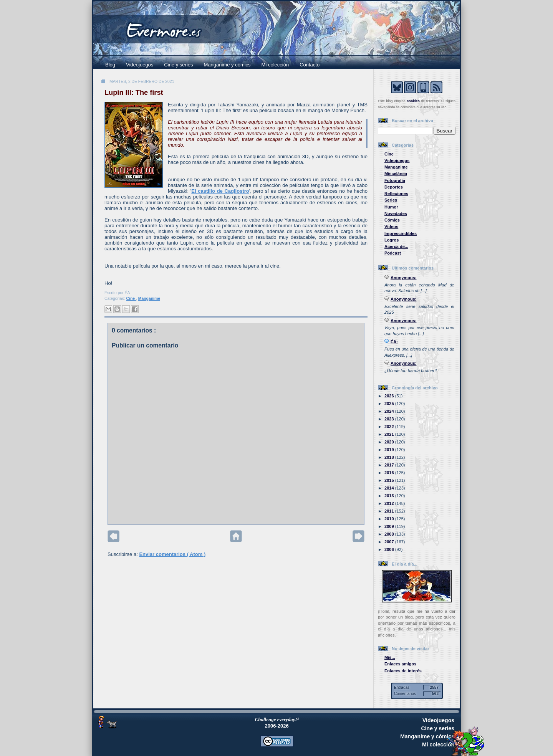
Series (391, 200)
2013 (390, 496)
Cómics (392, 220)
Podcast (393, 253)
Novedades (396, 213)
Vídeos (391, 227)
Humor (391, 207)
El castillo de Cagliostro (220, 191)
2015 (390, 480)
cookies (413, 101)
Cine (131, 299)
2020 (390, 442)
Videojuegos (140, 65)
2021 (390, 434)
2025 (390, 404)
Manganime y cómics (227, 65)
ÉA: (394, 342)
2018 (390, 457)
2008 (390, 534)
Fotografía (395, 180)
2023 (390, 419)
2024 (390, 411)
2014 (390, 488)
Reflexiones (396, 194)
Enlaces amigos (401, 664)
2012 (390, 503)
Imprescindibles (401, 233)
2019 (390, 450)
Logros (392, 240)
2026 (390, 396)
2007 (390, 542)
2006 (390, 549)
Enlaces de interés (403, 671)
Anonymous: (404, 278)
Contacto (310, 65)
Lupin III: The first (134, 93)
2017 (390, 465)
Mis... (390, 657)
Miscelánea (396, 174)
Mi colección (275, 65)
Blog (110, 65)
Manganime (149, 299)
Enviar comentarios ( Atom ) (172, 554)
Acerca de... (396, 246)
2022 (390, 427)
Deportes (394, 187)
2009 (390, 526)
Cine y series (178, 65)
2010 (390, 519)
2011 (390, 511)
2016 (390, 473)
